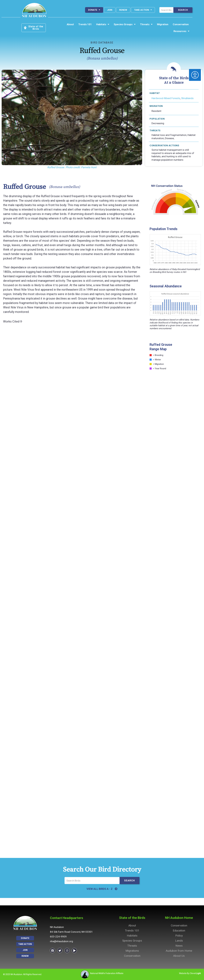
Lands (179, 941)
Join (110, 10)
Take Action (143, 10)
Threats (146, 24)
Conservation (181, 24)
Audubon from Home (179, 951)
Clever (195, 973)
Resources (181, 31)
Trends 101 (85, 24)
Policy (179, 936)
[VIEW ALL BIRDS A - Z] (116, 889)
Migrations (132, 951)
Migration (163, 24)
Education (179, 931)
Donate (94, 10)
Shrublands (187, 98)
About (70, 24)
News (179, 946)
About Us (179, 956)
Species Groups (125, 24)
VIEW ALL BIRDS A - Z (100, 889)
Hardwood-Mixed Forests (166, 98)
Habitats (103, 24)
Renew (123, 10)
